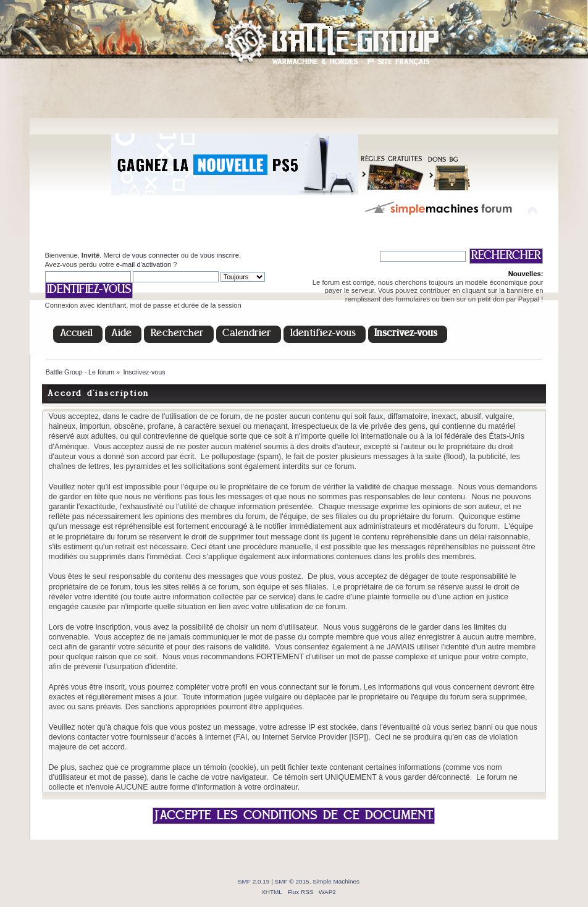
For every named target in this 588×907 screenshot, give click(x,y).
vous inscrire (220, 255)
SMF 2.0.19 (254, 881)
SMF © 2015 (292, 881)
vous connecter (156, 255)
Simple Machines (336, 881)
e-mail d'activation (144, 264)
